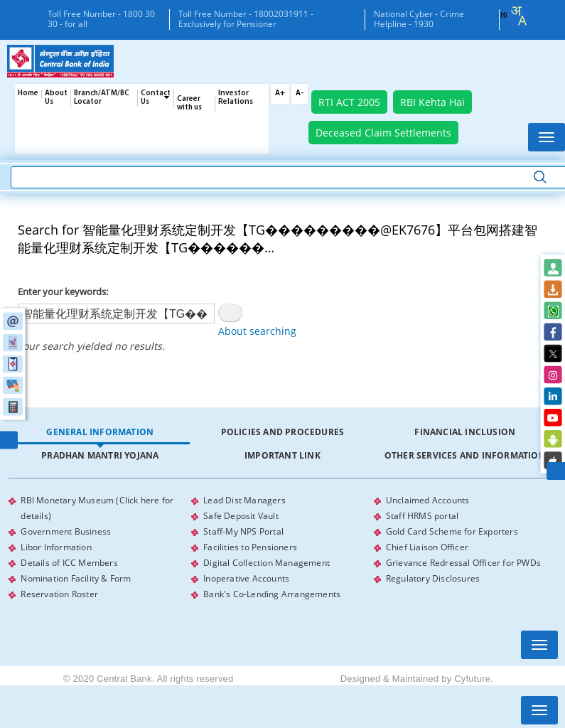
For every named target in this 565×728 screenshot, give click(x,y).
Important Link (282, 455)
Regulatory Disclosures (433, 578)
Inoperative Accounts (246, 578)
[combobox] (518, 16)
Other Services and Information (465, 455)
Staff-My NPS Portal (243, 531)
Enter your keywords (62, 291)
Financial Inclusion (465, 432)
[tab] (100, 433)
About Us (56, 98)
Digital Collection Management (267, 563)
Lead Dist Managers (244, 500)
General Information (100, 432)
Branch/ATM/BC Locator (102, 98)
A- (300, 93)
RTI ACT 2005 (349, 102)
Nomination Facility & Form (76, 578)
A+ (280, 93)
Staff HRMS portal (422, 516)
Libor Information (56, 547)
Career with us (189, 103)
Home (28, 93)
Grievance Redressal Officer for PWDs (463, 563)
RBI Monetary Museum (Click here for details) (97, 508)
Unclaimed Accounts (428, 500)
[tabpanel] (282, 547)
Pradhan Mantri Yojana (100, 455)
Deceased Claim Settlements (383, 133)
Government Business (66, 531)
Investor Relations (236, 98)
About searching (257, 331)
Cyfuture (472, 679)
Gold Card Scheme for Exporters (452, 531)
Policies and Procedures (283, 432)
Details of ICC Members (69, 563)
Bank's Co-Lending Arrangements (272, 594)
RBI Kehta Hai (432, 102)
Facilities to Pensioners (250, 547)
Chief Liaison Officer (427, 547)
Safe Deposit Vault (241, 516)
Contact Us (156, 98)
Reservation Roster (59, 594)
